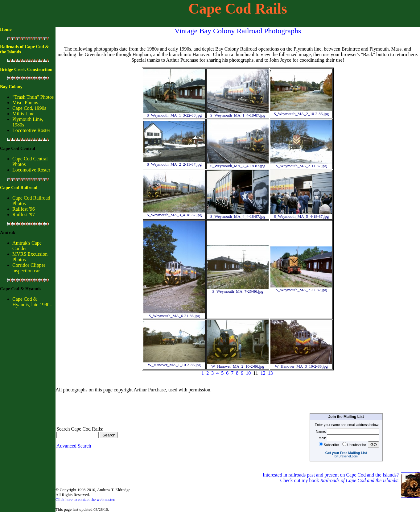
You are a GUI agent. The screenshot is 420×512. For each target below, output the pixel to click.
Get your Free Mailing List (346, 453)
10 (248, 373)
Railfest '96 (24, 209)
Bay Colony (11, 87)
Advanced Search (74, 446)
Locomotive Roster (31, 130)
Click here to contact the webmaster (85, 500)
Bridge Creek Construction (26, 69)
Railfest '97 (24, 215)
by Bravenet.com (346, 456)
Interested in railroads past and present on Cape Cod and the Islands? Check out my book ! (331, 478)
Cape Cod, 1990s (29, 108)
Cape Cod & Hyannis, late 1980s (32, 302)
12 (263, 373)
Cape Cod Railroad (19, 188)
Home (6, 29)
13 (270, 373)
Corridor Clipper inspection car (29, 268)
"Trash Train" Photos (33, 97)
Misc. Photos (25, 103)
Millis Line (23, 114)
